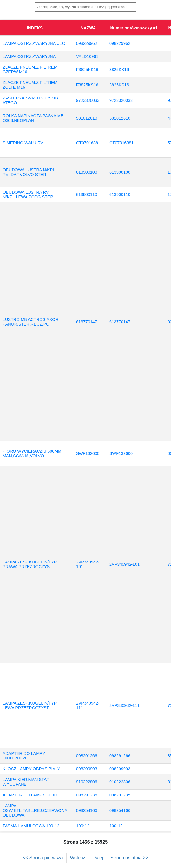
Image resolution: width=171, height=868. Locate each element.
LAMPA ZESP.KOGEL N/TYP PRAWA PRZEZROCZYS (30, 564)
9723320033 (88, 100)
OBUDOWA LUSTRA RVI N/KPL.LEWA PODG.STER (28, 195)
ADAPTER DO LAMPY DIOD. (30, 795)
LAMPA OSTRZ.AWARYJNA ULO (34, 43)
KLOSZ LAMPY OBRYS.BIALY (31, 769)
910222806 (87, 782)
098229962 (87, 43)
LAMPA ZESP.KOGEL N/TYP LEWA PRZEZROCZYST (30, 705)
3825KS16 (119, 85)
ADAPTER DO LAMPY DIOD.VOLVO (24, 756)
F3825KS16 (87, 85)
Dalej (98, 858)
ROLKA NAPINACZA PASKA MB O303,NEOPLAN (33, 118)
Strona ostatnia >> (130, 858)
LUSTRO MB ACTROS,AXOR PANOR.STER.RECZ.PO (31, 322)
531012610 (87, 118)
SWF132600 (88, 453)
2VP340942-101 (124, 564)
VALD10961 (87, 56)
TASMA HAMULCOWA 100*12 (31, 826)
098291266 (87, 756)
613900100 (87, 172)
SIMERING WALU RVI (24, 143)
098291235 (87, 795)
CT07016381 (88, 143)
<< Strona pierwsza (43, 858)
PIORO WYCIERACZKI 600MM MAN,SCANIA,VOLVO (32, 453)
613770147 (87, 322)
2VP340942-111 (124, 705)
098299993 (87, 769)
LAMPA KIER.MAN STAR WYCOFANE (26, 782)
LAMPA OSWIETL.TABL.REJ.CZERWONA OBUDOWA (35, 810)
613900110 (87, 195)
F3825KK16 (87, 70)
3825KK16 (119, 70)
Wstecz (78, 858)
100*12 (83, 826)
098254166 (87, 810)
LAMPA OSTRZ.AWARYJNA (29, 56)
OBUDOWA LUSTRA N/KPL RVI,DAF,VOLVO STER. (29, 172)
